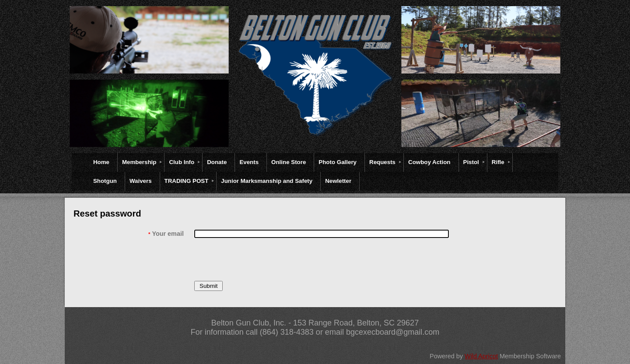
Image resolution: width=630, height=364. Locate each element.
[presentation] (261, 259)
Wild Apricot (481, 356)
